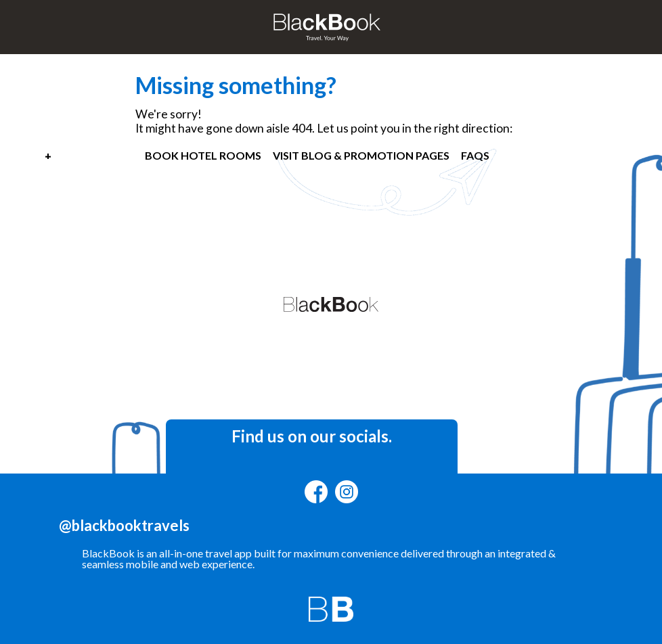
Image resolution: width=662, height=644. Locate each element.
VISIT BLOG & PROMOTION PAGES (361, 155)
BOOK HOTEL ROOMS (203, 155)
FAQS (475, 155)
